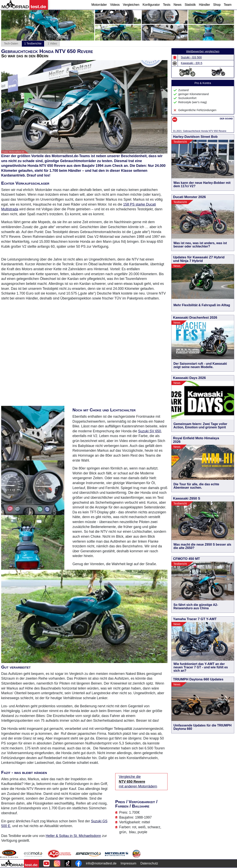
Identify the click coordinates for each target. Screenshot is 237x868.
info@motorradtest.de (101, 863)
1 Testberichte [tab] (33, 43)
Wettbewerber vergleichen (203, 51)
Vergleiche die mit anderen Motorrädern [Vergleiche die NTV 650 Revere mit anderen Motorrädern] (138, 782)
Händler (204, 5)
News (177, 5)
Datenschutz (149, 863)
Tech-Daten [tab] (11, 43)
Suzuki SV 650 (150, 431)
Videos (115, 5)
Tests (167, 5)
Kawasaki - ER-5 (192, 63)
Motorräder (99, 5)
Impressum (128, 863)
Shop (217, 5)
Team (228, 5)
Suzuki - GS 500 (191, 57)
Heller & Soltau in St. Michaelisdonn (73, 836)
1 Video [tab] (52, 43)
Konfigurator (151, 5)
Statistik (190, 5)
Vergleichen (131, 5)
